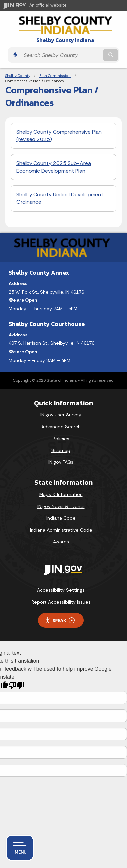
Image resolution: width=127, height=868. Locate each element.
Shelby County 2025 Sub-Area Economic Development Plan (54, 167)
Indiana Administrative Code (61, 530)
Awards (61, 542)
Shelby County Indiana (65, 40)
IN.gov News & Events (61, 506)
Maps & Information (61, 494)
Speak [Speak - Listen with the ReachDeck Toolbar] (60, 621)
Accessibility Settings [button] (61, 590)
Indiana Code (61, 518)
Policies (61, 439)
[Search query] (61, 55)
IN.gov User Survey (61, 415)
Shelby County (18, 76)
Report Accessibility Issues (61, 602)
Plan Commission (55, 76)
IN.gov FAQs (61, 462)
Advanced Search (61, 427)
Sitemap (61, 450)
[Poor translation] (16, 685)
